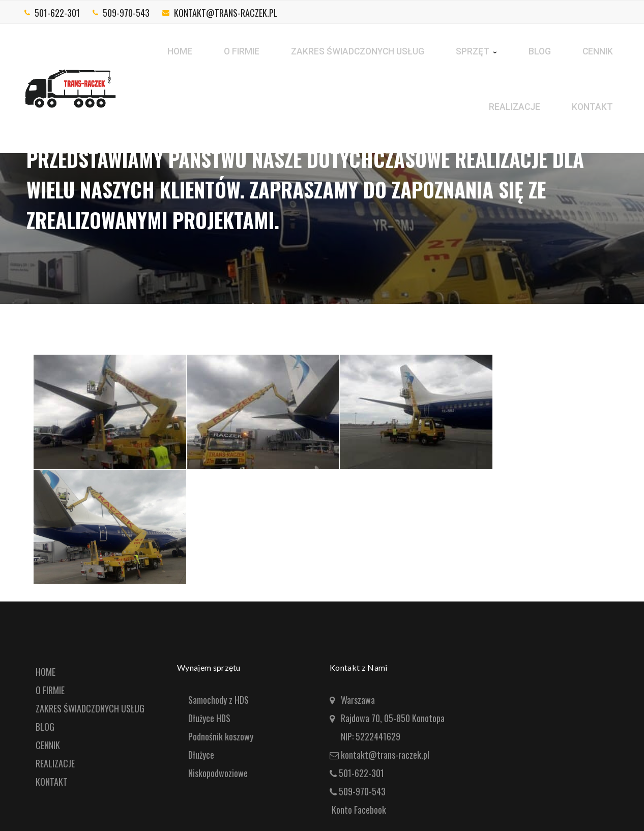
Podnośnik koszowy (221, 736)
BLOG (45, 727)
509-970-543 (126, 13)
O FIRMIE (50, 690)
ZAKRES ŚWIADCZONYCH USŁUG (90, 708)
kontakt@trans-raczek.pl (226, 13)
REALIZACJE (55, 763)
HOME (46, 672)
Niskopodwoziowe (218, 773)
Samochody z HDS (218, 700)
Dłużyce (201, 755)
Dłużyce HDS (209, 718)
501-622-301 (57, 13)
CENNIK (48, 745)
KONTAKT (52, 782)
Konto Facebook (359, 810)
